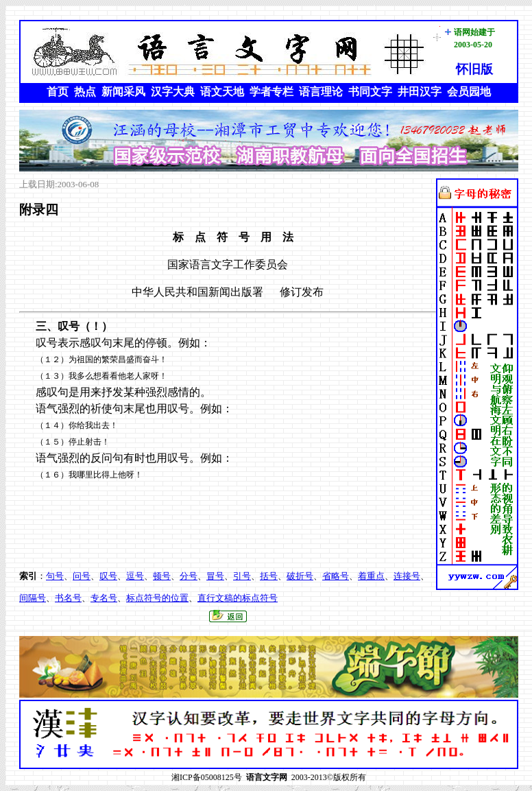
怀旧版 (474, 69)
